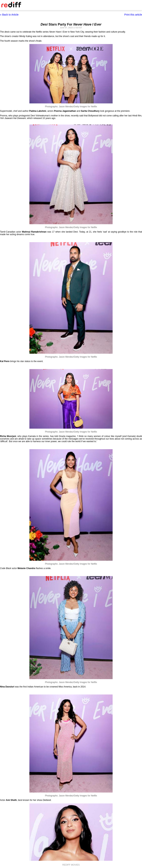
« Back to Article (9, 15)
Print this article (133, 15)
